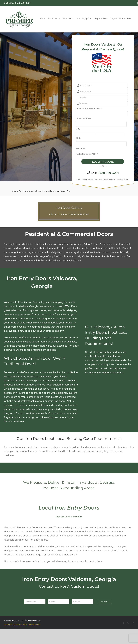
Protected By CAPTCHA (87, 154)
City (78, 129)
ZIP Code (81, 148)
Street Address (84, 118)
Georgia (39, 191)
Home (14, 191)
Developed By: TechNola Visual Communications (22, 625)
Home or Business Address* (89, 108)
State (79, 138)
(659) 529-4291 (108, 173)
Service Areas (26, 191)
